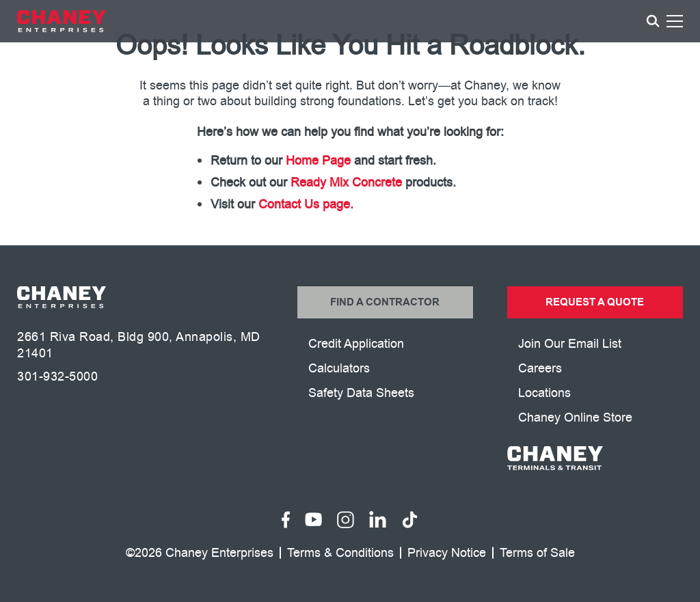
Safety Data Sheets (361, 393)
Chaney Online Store (575, 418)
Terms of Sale (537, 553)
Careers (540, 368)
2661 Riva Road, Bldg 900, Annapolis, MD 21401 (139, 345)
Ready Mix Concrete (346, 182)
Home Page (318, 161)
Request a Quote (595, 302)
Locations (544, 393)
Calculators (339, 368)
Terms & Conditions (340, 553)
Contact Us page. (306, 204)
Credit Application (356, 344)
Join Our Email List (570, 344)
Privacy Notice (447, 553)
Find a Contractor (385, 302)
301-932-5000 (57, 377)
